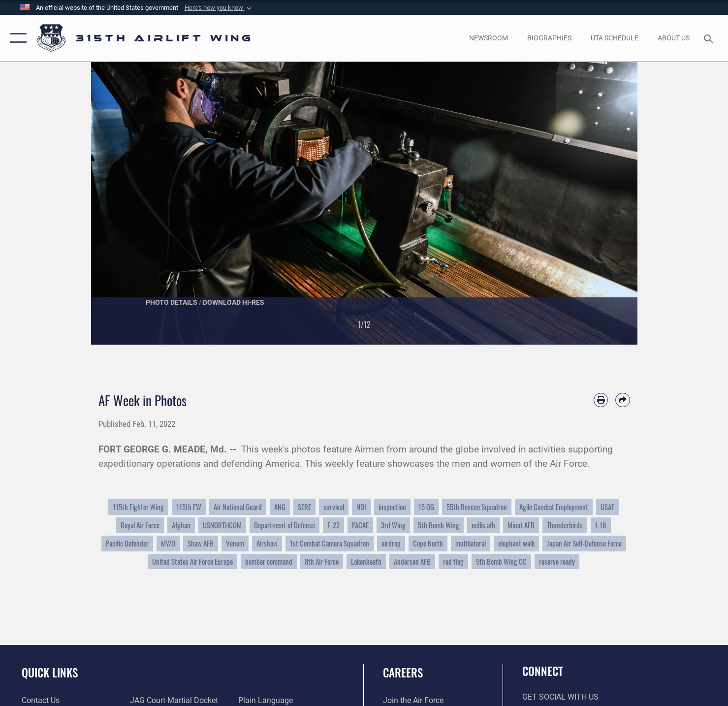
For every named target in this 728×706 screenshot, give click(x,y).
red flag (453, 562)
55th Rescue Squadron (477, 507)
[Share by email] (622, 400)
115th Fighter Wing (138, 507)
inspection (392, 507)
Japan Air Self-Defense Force (584, 543)
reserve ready (557, 562)
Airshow (267, 543)
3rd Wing (393, 525)
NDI (361, 507)
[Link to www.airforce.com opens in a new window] (413, 701)
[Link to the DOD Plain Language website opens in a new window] (266, 701)
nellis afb (483, 525)
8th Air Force (322, 562)
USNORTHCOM (222, 525)
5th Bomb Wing (439, 525)
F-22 (333, 525)
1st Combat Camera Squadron (330, 543)
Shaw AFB (201, 543)
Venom (235, 543)
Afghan (181, 525)
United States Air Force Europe (192, 562)
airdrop (391, 543)
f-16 (601, 525)
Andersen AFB (412, 562)
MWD (168, 543)
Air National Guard (238, 507)
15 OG (426, 507)
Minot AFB (521, 525)
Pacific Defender (127, 543)
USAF (607, 507)
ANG (280, 507)
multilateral (471, 543)
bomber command (269, 562)
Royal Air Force (140, 525)
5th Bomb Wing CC (501, 562)
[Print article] (601, 400)
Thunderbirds (565, 525)
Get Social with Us (560, 697)
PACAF (360, 525)
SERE (304, 507)
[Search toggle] (710, 38)
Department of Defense (285, 525)
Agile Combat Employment (554, 507)
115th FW (189, 507)
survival (334, 507)
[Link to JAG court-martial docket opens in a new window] (174, 701)
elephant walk (516, 543)
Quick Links (50, 673)
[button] (219, 8)
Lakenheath (366, 562)
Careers (403, 673)
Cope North (428, 543)
